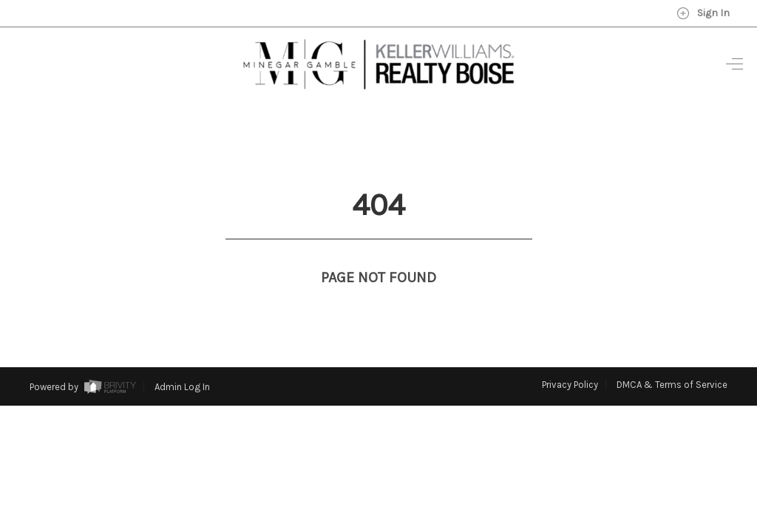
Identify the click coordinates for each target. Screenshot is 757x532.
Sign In (703, 13)
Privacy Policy (570, 357)
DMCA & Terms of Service (672, 357)
